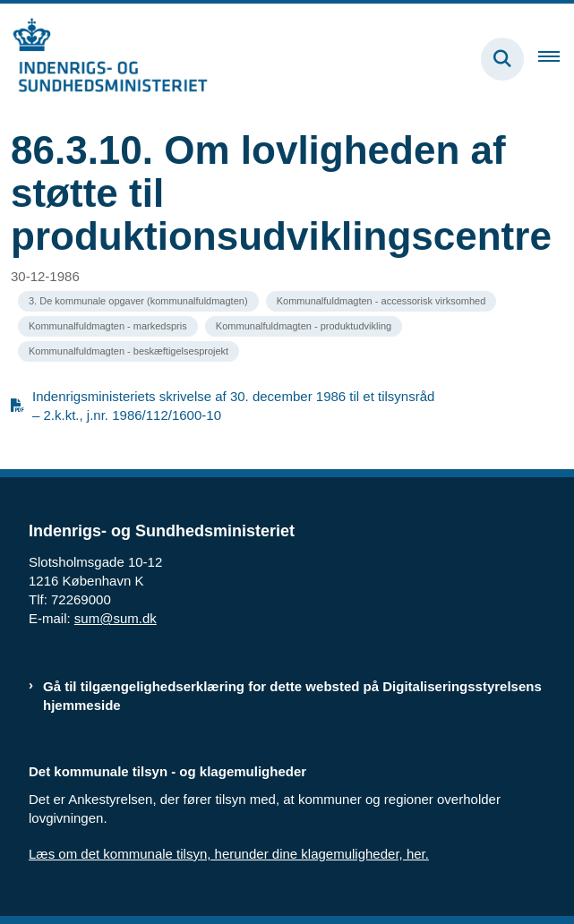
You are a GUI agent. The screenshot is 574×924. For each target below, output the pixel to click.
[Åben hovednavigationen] (556, 59)
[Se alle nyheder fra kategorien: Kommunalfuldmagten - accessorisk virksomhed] (381, 301)
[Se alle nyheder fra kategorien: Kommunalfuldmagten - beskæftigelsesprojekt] (129, 351)
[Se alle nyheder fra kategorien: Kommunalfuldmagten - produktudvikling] (304, 326)
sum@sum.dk (116, 618)
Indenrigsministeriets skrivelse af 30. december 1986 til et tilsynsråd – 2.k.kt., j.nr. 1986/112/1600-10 (233, 406)
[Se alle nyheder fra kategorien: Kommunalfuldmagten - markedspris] (108, 326)
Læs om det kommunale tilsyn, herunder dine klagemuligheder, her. (229, 854)
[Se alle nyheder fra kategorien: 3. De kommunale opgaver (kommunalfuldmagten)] (138, 301)
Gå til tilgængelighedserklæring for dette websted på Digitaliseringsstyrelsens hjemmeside (292, 696)
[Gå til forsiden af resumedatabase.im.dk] (104, 59)
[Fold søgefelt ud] (502, 59)
